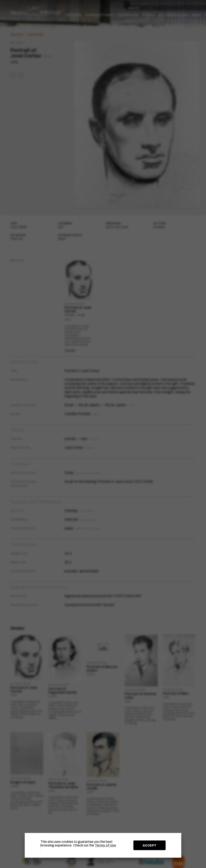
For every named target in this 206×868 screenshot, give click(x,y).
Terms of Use (105, 845)
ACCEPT (150, 845)
